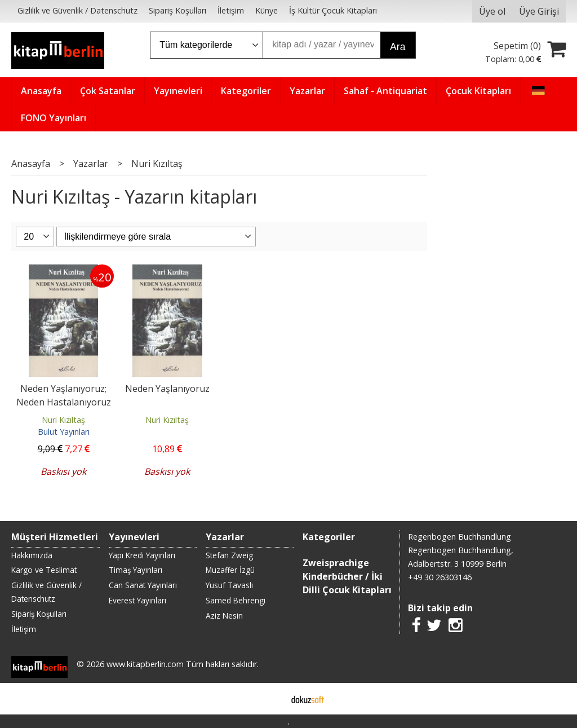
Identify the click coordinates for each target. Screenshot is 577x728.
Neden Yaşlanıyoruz (167, 389)
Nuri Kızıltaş (63, 420)
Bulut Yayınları (64, 432)
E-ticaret (271, 699)
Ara (398, 47)
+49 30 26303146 (440, 577)
